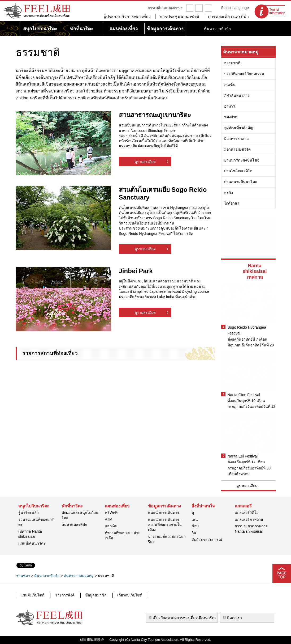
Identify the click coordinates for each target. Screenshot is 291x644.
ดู (193, 512)
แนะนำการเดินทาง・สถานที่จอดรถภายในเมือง (165, 525)
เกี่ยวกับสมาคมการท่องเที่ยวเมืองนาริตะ (185, 618)
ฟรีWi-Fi (112, 512)
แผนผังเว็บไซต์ (32, 595)
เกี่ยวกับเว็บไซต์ (123, 595)
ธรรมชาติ (232, 63)
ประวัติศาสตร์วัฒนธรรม (244, 74)
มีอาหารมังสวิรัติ (237, 149)
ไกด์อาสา (232, 203)
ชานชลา (23, 576)
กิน (194, 533)
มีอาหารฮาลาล (236, 139)
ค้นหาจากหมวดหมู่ (241, 52)
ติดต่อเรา (234, 618)
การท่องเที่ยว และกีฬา (228, 17)
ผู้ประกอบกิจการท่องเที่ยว (127, 17)
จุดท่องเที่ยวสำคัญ (239, 128)
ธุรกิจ (229, 193)
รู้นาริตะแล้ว (29, 512)
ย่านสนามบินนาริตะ (241, 182)
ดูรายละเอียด (145, 162)
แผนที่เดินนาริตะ (32, 543)
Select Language (235, 8)
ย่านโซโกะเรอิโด (238, 171)
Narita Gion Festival (244, 395)
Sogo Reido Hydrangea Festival (247, 330)
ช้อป (195, 526)
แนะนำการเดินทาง (164, 512)
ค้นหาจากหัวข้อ (47, 576)
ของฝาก (231, 117)
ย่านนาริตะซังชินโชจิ (242, 160)
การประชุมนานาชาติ (179, 17)
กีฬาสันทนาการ (237, 95)
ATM (109, 519)
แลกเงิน (111, 526)
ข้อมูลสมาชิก (92, 595)
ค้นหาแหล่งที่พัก (74, 524)
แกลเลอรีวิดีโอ (247, 512)
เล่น (195, 519)
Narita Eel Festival (243, 456)
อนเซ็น (230, 85)
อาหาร (230, 106)
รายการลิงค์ (62, 595)
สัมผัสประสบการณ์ (207, 540)
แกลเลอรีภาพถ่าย (249, 519)
